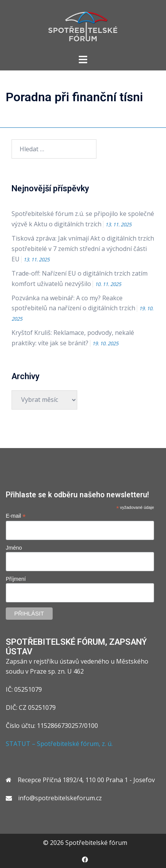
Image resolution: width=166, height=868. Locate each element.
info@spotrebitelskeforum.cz (60, 798)
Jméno (14, 548)
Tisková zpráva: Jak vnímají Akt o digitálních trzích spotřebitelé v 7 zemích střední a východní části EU (83, 249)
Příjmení (16, 579)
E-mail (16, 516)
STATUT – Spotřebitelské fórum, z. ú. (59, 744)
